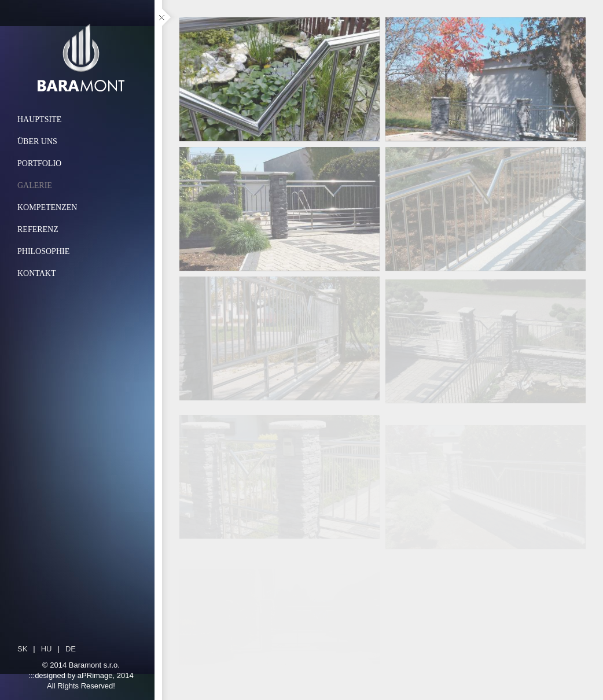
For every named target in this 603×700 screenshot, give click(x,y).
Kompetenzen (47, 207)
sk (22, 649)
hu (47, 649)
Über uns (37, 141)
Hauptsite (39, 119)
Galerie (35, 185)
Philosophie (43, 251)
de (71, 649)
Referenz (38, 229)
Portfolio (39, 163)
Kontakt (37, 273)
